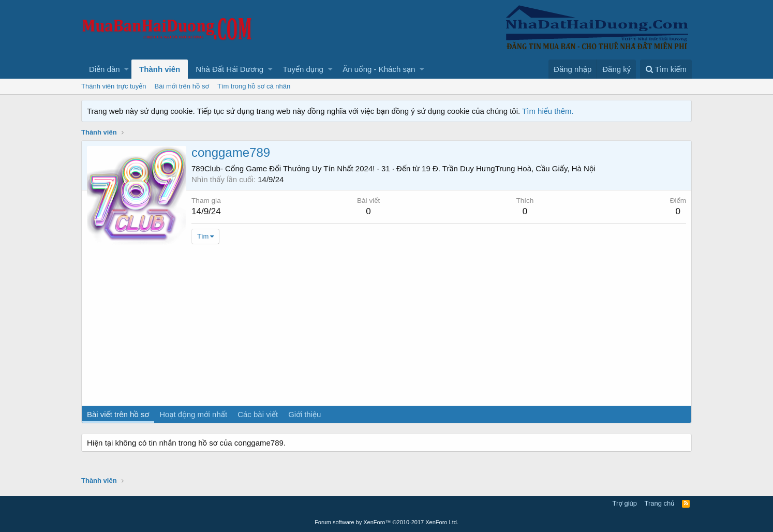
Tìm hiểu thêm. (548, 111)
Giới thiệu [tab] (304, 414)
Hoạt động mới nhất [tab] (193, 414)
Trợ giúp (625, 503)
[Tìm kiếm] (666, 69)
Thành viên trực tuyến (114, 86)
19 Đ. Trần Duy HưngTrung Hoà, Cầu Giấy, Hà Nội (509, 168)
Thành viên (160, 69)
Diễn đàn (105, 69)
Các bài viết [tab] (258, 414)
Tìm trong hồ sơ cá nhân (254, 86)
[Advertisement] (386, 328)
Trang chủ (660, 503)
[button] (127, 69)
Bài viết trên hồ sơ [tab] (118, 414)
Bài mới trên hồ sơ (182, 86)
